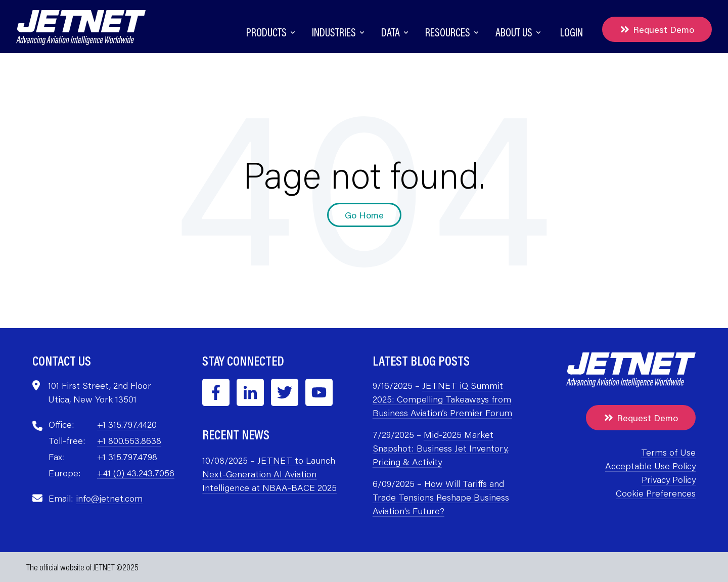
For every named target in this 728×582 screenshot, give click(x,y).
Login (572, 32)
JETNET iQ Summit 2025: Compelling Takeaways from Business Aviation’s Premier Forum (442, 399)
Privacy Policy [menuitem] (669, 479)
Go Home (364, 215)
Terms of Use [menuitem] (668, 452)
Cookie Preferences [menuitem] (656, 493)
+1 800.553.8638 (129, 440)
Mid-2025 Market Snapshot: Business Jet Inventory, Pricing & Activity (441, 448)
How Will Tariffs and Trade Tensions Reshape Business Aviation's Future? (441, 497)
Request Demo (657, 29)
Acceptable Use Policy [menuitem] (650, 466)
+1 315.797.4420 (127, 424)
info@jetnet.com (109, 498)
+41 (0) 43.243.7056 (136, 473)
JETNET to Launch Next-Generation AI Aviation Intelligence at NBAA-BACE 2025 (269, 474)
